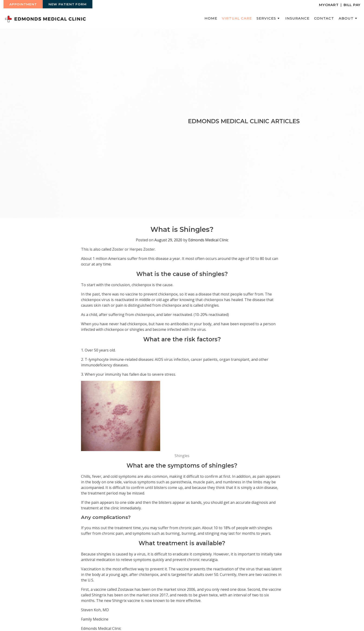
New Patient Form (68, 4)
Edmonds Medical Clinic (208, 240)
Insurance (297, 18)
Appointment (23, 4)
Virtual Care (237, 18)
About (348, 18)
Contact (324, 18)
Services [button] (269, 18)
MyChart (329, 5)
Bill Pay (352, 5)
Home (211, 18)
